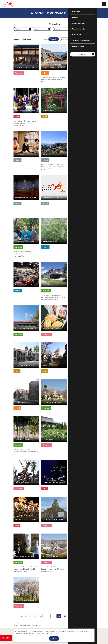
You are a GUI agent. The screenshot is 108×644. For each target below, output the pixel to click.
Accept (54, 638)
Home (16, 626)
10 (40, 616)
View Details (18, 45)
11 (46, 616)
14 (65, 616)
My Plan (6, 638)
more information (53, 633)
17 (83, 616)
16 (77, 616)
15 (71, 616)
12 (53, 616)
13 (59, 616)
